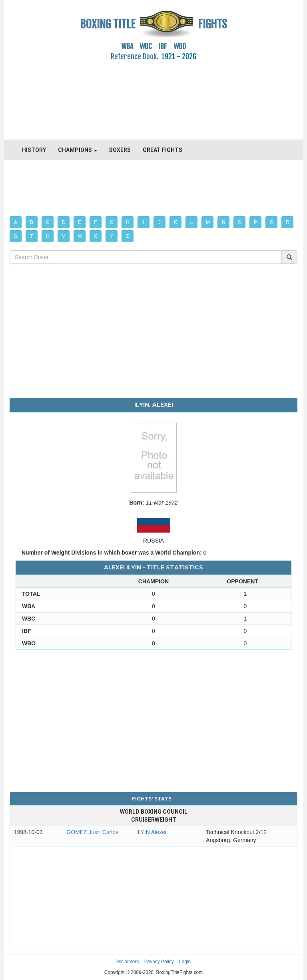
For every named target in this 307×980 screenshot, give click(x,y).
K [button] (175, 222)
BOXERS (120, 150)
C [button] (48, 222)
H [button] (128, 222)
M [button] (208, 222)
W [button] (80, 236)
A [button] (16, 222)
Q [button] (272, 222)
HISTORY (34, 150)
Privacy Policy (159, 962)
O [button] (240, 222)
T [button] (31, 236)
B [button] (32, 222)
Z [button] (127, 236)
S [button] (16, 236)
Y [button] (112, 236)
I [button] (143, 222)
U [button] (48, 236)
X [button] (96, 236)
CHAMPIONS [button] (78, 150)
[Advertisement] (153, 96)
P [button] (255, 222)
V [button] (64, 236)
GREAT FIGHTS (162, 150)
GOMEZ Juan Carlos (92, 832)
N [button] (224, 222)
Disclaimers (127, 962)
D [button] (64, 222)
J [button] (159, 222)
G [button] (112, 222)
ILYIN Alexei (151, 832)
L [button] (192, 222)
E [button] (80, 222)
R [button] (288, 222)
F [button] (95, 222)
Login (185, 962)
